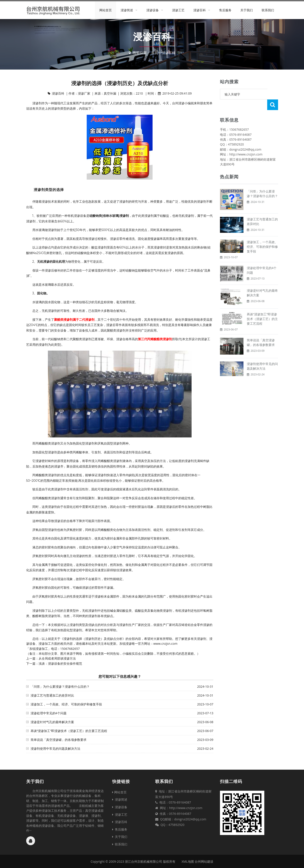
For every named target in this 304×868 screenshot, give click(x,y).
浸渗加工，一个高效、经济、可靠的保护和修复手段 (66, 704)
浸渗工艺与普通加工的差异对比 (52, 695)
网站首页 (106, 10)
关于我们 (247, 10)
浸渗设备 (153, 10)
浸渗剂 (37, 103)
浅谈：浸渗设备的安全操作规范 (60, 663)
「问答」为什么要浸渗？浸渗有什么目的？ (60, 686)
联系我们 (268, 10)
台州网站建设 (204, 861)
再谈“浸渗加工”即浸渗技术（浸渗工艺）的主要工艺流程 (69, 731)
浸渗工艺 (178, 10)
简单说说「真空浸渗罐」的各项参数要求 (59, 740)
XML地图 (188, 861)
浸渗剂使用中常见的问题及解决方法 (55, 749)
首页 (154, 53)
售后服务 (225, 10)
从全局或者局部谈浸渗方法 (57, 658)
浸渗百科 (200, 10)
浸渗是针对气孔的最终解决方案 (52, 722)
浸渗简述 (127, 10)
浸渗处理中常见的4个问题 (49, 713)
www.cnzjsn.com (166, 644)
